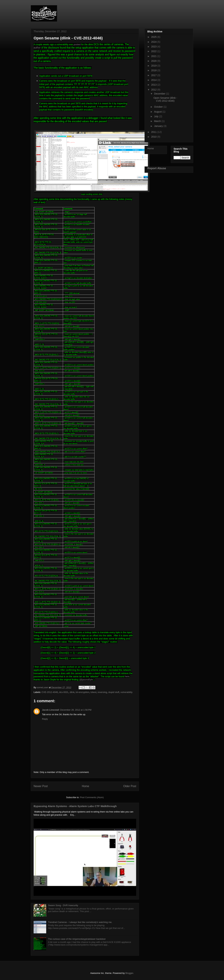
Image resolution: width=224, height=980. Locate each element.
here (127, 676)
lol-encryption (83, 692)
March (158, 121)
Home (86, 786)
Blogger (129, 973)
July (157, 116)
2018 (154, 70)
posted (77, 44)
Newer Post (41, 786)
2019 (154, 66)
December (160, 94)
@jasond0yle (86, 680)
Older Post (130, 786)
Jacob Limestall (51, 710)
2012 (154, 90)
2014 (154, 80)
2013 (154, 85)
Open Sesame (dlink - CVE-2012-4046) (165, 99)
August (158, 112)
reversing (102, 692)
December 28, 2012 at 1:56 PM (76, 710)
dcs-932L (64, 692)
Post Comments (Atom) (92, 797)
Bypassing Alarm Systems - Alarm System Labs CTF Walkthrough (75, 806)
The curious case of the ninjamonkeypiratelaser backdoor (77, 939)
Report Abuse (157, 168)
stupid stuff (114, 692)
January (159, 126)
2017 (154, 75)
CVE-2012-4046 (50, 692)
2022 (154, 51)
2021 (154, 56)
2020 (154, 61)
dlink (72, 692)
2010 (154, 137)
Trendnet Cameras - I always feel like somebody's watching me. (80, 922)
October (159, 107)
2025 (154, 37)
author (37, 48)
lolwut (93, 692)
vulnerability (126, 692)
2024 (154, 42)
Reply (45, 719)
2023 (154, 47)
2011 (154, 132)
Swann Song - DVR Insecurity (63, 905)
